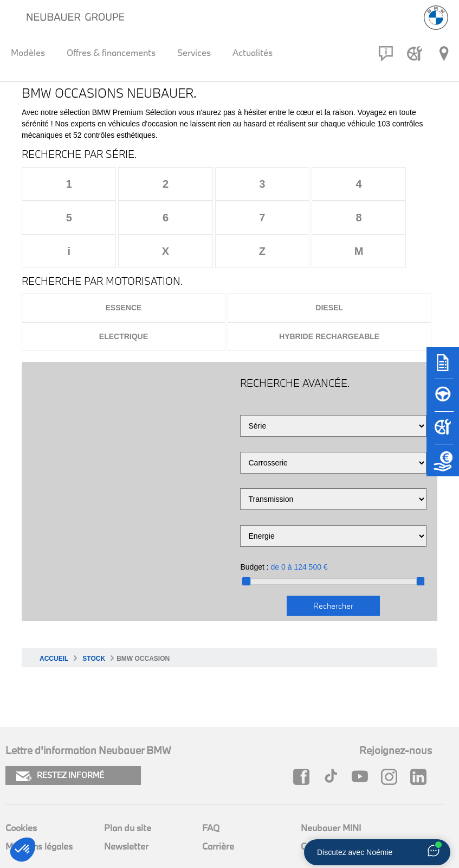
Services (194, 52)
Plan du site (128, 794)
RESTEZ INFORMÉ (60, 742)
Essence (123, 274)
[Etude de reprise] (443, 465)
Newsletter (126, 812)
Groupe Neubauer (337, 812)
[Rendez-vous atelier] (415, 54)
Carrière (218, 812)
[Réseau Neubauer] (444, 54)
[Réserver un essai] (443, 400)
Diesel (329, 274)
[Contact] (386, 54)
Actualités (253, 52)
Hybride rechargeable (329, 303)
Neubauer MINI (331, 794)
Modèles (28, 52)
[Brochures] (443, 368)
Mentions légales (39, 812)
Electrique (124, 303)
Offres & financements (111, 52)
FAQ (211, 794)
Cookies (21, 794)
